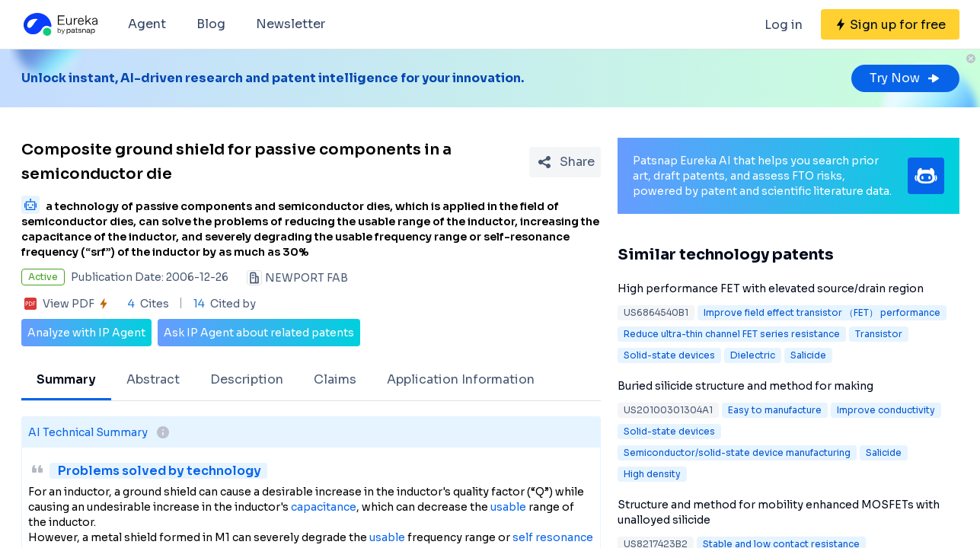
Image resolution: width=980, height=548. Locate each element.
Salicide (808, 355)
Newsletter (290, 24)
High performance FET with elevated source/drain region (771, 288)
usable (508, 507)
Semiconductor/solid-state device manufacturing (737, 452)
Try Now (905, 78)
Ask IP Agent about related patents (259, 333)
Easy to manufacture (775, 410)
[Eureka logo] (59, 24)
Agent (147, 24)
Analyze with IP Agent (86, 333)
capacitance (324, 507)
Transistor (879, 334)
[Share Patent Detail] (565, 162)
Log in (784, 25)
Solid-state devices (669, 355)
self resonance (553, 537)
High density (652, 474)
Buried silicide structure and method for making (745, 386)
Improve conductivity (886, 410)
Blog (211, 24)
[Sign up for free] (890, 24)
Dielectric (753, 355)
